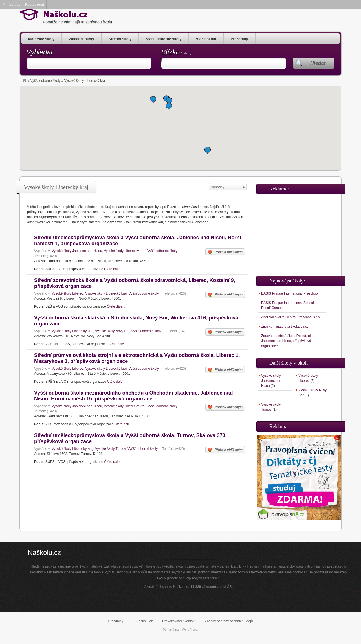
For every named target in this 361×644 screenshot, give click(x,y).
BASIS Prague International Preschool (290, 293)
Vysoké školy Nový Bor (112, 331)
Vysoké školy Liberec (67, 293)
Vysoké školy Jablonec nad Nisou (77, 251)
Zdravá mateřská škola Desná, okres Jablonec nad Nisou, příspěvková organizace (289, 341)
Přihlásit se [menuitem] (11, 4)
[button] (208, 150)
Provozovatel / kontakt (179, 621)
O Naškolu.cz (143, 621)
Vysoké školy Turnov (110, 449)
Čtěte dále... (113, 269)
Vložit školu (206, 39)
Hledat (318, 63)
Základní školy (82, 39)
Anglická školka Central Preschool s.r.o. (291, 317)
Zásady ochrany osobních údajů (229, 621)
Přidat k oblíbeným (225, 252)
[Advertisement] (299, 233)
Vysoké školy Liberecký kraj (125, 251)
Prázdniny (239, 39)
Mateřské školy (41, 39)
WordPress (190, 630)
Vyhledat (40, 52)
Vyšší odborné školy (164, 39)
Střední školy (120, 39)
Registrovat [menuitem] (35, 4)
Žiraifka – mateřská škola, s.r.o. (285, 327)
